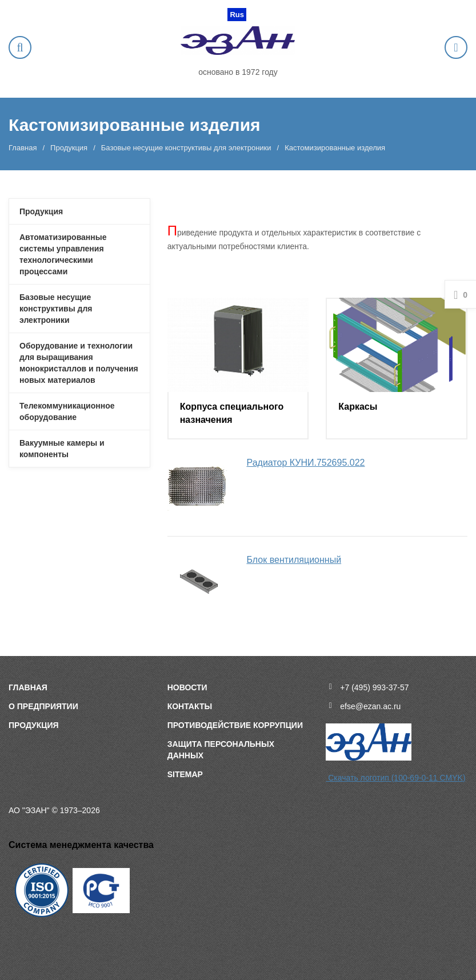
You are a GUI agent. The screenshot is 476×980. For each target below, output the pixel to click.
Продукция (69, 148)
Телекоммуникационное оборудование (67, 411)
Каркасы (358, 407)
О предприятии (43, 706)
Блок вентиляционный (294, 560)
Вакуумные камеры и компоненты (62, 449)
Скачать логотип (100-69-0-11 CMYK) (395, 778)
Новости (187, 687)
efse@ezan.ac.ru (370, 706)
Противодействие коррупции (235, 725)
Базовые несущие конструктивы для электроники (186, 148)
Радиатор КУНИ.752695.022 (306, 463)
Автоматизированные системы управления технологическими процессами (63, 254)
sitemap (185, 774)
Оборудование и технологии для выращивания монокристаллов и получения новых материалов (79, 363)
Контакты (190, 706)
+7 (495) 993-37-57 (374, 687)
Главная (23, 148)
